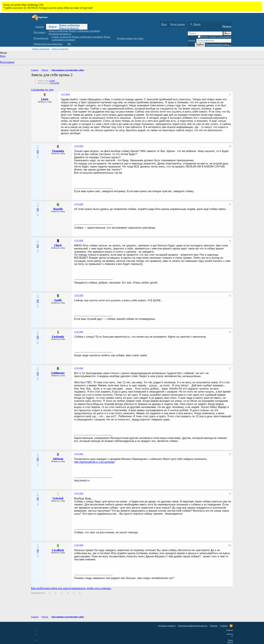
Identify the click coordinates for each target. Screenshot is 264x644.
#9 (230, 493)
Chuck (58, 245)
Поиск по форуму (69, 28)
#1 (230, 94)
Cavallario (58, 550)
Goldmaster (58, 373)
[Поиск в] (227, 33)
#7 (230, 368)
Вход (3, 56)
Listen (52, 81)
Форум (53, 27)
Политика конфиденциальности (193, 626)
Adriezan (58, 459)
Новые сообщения (69, 25)
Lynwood (58, 498)
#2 (230, 146)
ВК (69, 44)
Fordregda (58, 337)
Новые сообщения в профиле (85, 31)
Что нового (39, 32)
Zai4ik (58, 300)
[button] (47, 32)
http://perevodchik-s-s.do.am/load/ (94, 462)
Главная (39, 27)
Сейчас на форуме (61, 37)
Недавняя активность (60, 34)
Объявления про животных (48, 44)
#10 (230, 545)
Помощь (214, 626)
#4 (230, 240)
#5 (230, 295)
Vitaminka (58, 151)
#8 (230, 454)
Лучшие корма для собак (130, 38)
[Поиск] (195, 24)
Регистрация (7, 62)
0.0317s (230, 642)
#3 (230, 204)
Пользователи (41, 38)
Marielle (58, 209)
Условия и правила (167, 626)
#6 (230, 332)
